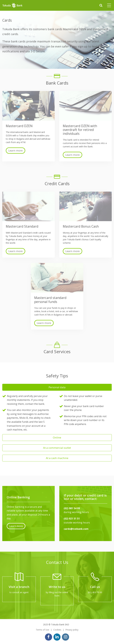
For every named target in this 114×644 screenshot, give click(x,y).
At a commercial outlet (57, 448)
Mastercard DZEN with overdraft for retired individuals (80, 130)
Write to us (57, 587)
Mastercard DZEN (19, 126)
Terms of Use (42, 630)
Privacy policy (72, 630)
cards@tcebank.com (76, 529)
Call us (95, 587)
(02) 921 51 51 (72, 519)
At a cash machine (57, 458)
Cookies (57, 630)
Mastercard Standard (22, 226)
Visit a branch (19, 587)
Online (57, 437)
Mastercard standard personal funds (50, 300)
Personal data (57, 387)
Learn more (16, 150)
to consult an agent (19, 592)
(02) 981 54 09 (72, 508)
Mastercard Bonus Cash (81, 226)
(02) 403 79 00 (95, 592)
